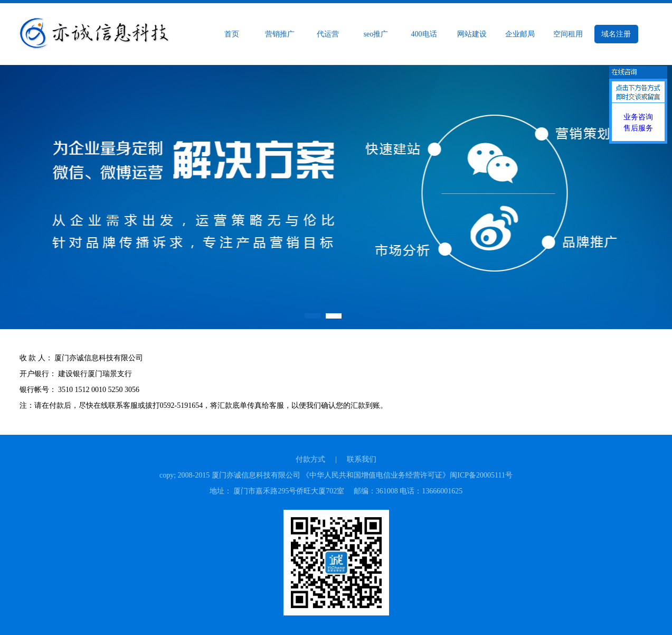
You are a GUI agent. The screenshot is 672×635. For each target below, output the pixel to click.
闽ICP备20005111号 (481, 475)
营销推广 (280, 34)
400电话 (424, 34)
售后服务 (638, 128)
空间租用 (568, 34)
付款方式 (310, 459)
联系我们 (362, 459)
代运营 (328, 34)
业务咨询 (638, 117)
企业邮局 (520, 34)
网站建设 (472, 34)
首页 (232, 34)
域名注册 (616, 34)
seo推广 (376, 34)
